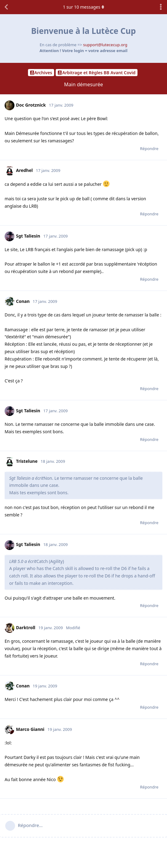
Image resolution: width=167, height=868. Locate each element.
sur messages (83, 7)
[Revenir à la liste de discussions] (6, 7)
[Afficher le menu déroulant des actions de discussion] (161, 7)
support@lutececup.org (105, 45)
